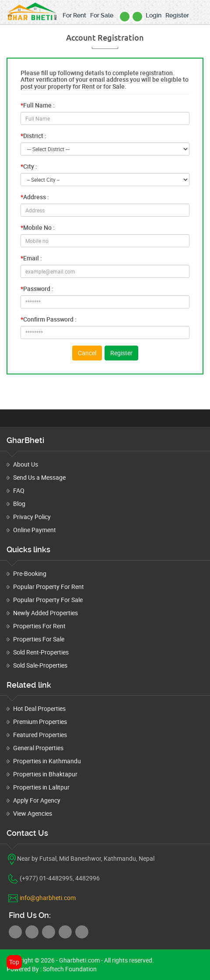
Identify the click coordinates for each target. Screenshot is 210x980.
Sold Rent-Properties (41, 652)
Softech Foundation (69, 969)
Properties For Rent (39, 626)
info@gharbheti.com (48, 898)
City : (29, 166)
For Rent (74, 15)
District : (33, 136)
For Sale (102, 15)
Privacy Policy (32, 517)
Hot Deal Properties (39, 708)
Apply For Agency (37, 800)
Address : (35, 197)
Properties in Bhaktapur (45, 774)
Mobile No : (38, 227)
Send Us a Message (39, 477)
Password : (37, 289)
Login (154, 15)
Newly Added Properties (45, 613)
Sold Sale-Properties (40, 665)
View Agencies (33, 813)
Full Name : (38, 105)
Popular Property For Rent (49, 587)
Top (14, 962)
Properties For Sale (39, 639)
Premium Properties (40, 722)
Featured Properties (40, 735)
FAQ (19, 490)
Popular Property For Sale (48, 600)
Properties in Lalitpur (41, 787)
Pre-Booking (30, 573)
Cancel (87, 353)
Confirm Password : (49, 319)
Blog (19, 504)
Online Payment (35, 530)
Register (177, 15)
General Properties (38, 748)
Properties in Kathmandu (47, 761)
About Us (26, 464)
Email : (31, 258)
